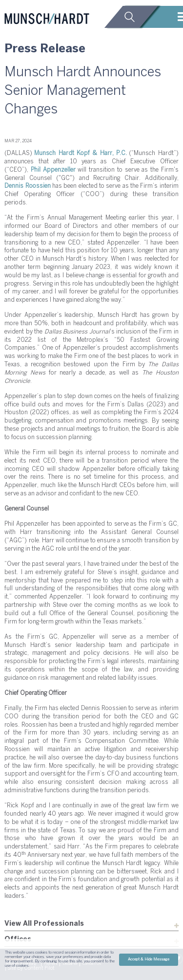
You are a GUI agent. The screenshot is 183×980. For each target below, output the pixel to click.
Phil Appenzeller (53, 170)
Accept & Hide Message (149, 959)
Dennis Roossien (27, 186)
